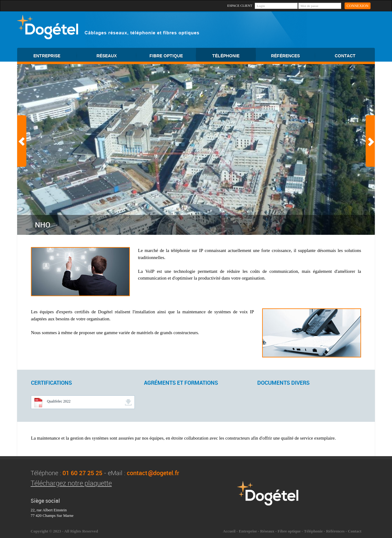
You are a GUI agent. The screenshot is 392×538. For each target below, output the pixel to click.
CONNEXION (358, 6)
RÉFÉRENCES (293, 56)
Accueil (229, 531)
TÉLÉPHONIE (234, 56)
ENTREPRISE (55, 56)
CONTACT (345, 56)
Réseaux (267, 531)
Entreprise (248, 531)
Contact (355, 531)
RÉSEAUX (116, 56)
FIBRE (173, 56)
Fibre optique (289, 531)
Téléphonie (313, 531)
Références (335, 531)
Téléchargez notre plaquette (71, 483)
